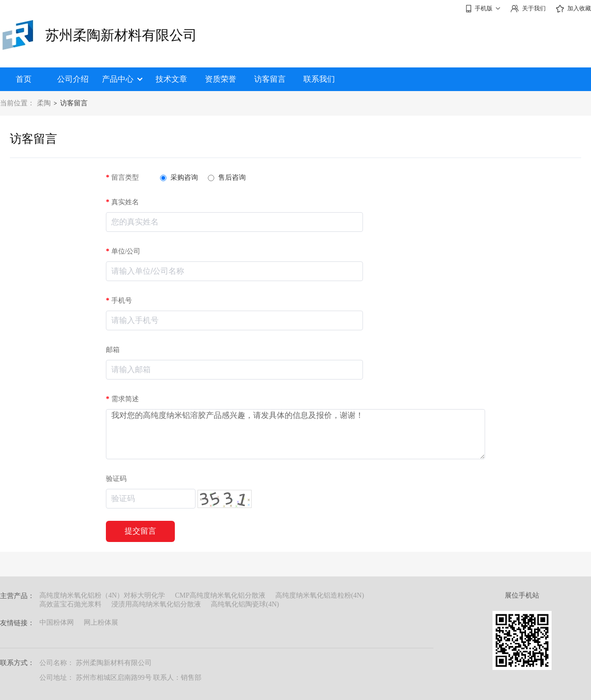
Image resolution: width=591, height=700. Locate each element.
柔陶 (44, 103)
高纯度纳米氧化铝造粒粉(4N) (320, 595)
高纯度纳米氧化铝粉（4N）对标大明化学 (102, 595)
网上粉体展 (101, 622)
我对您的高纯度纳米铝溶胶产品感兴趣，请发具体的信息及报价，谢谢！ (295, 434)
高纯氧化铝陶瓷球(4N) (245, 604)
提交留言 (140, 531)
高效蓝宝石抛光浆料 (70, 604)
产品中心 (122, 79)
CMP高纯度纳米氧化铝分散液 (220, 595)
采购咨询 (179, 177)
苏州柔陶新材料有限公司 (121, 35)
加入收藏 (573, 9)
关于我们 (528, 9)
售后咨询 (227, 177)
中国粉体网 (57, 622)
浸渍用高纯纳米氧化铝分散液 (156, 604)
